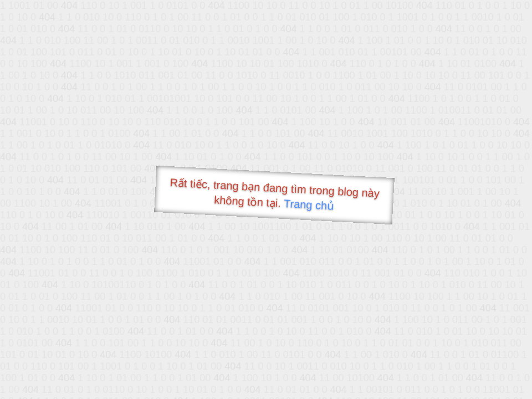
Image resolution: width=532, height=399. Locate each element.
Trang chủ (309, 205)
